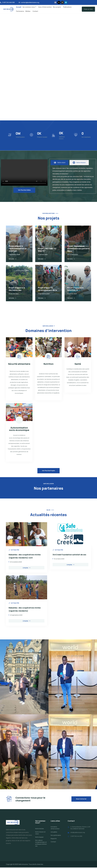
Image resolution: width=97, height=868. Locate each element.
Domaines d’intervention (55, 828)
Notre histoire (39, 829)
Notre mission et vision (40, 833)
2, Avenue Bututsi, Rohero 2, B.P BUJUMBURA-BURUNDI (81, 828)
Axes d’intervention (45, 7)
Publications (67, 7)
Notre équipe (39, 838)
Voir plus (12, 259)
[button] (30, 7)
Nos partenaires (56, 836)
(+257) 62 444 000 (76, 837)
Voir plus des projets (48, 471)
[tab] (60, 163)
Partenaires (20, 11)
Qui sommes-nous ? (29, 7)
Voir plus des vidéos (24, 190)
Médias (28, 11)
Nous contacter (81, 799)
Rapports (54, 839)
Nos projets (57, 7)
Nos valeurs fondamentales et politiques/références (41, 844)
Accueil (19, 7)
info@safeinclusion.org (78, 833)
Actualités (54, 832)
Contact (35, 11)
